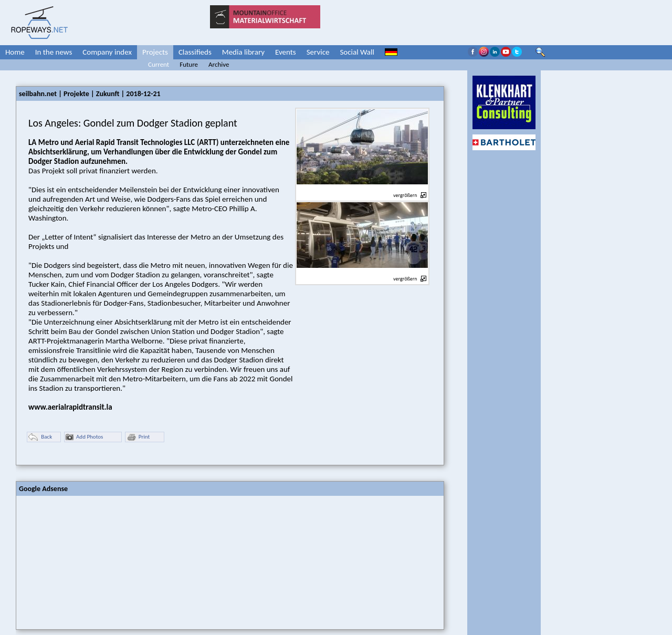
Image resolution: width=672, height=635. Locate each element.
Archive (219, 64)
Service (318, 52)
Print (138, 437)
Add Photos (84, 437)
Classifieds (195, 52)
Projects (155, 52)
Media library (243, 52)
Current (159, 64)
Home (15, 52)
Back (40, 437)
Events (286, 52)
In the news (54, 52)
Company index (107, 52)
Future (189, 64)
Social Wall (357, 52)
